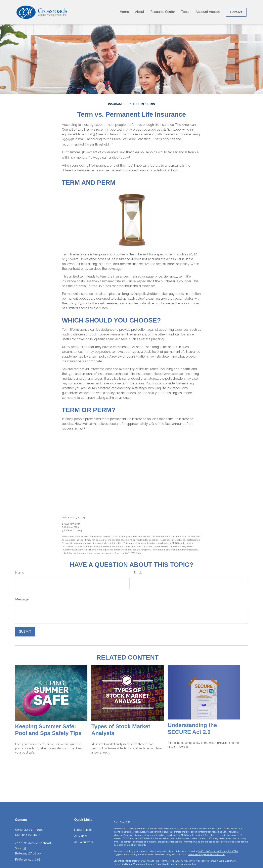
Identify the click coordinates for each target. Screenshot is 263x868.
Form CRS (125, 822)
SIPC (180, 861)
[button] (124, 12)
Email (138, 573)
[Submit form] (25, 632)
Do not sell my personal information (206, 855)
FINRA (173, 861)
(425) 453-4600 (34, 830)
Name (20, 573)
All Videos (81, 836)
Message (22, 599)
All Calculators (84, 842)
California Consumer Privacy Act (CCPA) (218, 851)
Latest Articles (83, 830)
